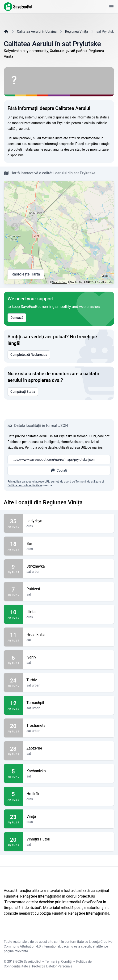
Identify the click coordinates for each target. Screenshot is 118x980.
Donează (17, 318)
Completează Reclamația (29, 355)
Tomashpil (68, 703)
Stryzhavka (68, 566)
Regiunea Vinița (77, 32)
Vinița (68, 817)
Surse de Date (59, 282)
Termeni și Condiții (59, 962)
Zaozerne (68, 748)
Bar (68, 544)
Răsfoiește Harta (26, 274)
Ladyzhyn (68, 521)
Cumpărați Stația (23, 392)
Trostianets (68, 726)
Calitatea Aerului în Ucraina (37, 32)
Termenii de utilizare (88, 482)
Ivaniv (68, 657)
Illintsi (68, 612)
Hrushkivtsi (68, 635)
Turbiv (68, 680)
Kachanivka (68, 771)
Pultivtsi (68, 589)
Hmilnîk (68, 794)
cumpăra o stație (97, 144)
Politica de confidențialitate (25, 485)
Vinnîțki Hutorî (68, 839)
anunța (58, 149)
